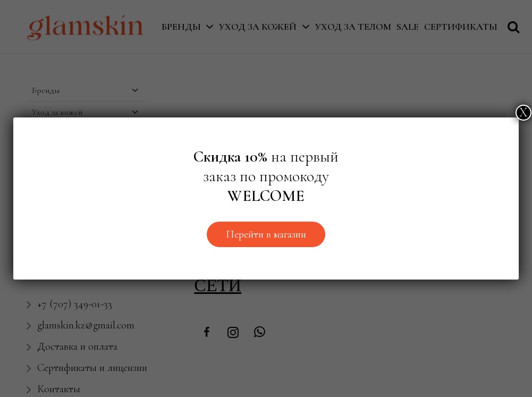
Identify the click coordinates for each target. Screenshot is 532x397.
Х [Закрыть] (523, 112)
